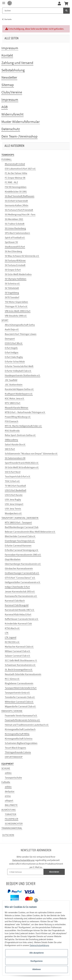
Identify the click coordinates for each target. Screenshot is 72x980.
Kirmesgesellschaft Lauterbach (20, 729)
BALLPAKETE (11, 805)
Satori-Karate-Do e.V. (15, 444)
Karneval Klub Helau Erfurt (18, 614)
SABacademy (11, 440)
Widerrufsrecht (12, 114)
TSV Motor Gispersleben (16, 302)
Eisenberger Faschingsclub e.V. (20, 541)
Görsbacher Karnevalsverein (19, 568)
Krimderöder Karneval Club (18, 623)
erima (8, 796)
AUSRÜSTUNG (9, 810)
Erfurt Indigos (12, 352)
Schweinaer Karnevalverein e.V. (20, 665)
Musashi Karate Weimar (17, 407)
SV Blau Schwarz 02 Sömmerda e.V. (22, 256)
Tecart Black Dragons (15, 748)
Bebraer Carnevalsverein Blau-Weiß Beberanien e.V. (30, 532)
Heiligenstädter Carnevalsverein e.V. (23, 582)
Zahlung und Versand (17, 63)
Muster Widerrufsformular (21, 122)
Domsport (10, 339)
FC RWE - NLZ (11, 182)
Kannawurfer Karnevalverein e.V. (21, 596)
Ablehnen (37, 969)
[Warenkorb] (66, 4)
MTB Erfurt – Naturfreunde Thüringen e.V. (25, 412)
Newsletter (9, 77)
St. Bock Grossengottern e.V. (19, 669)
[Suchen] (33, 11)
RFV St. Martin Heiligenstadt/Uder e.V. (23, 426)
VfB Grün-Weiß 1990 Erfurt (18, 311)
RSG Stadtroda (12, 431)
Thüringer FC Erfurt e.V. (16, 306)
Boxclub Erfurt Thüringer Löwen (21, 334)
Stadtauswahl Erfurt (15, 247)
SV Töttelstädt (12, 288)
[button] (59, 4)
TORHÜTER (11, 814)
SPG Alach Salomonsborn (17, 233)
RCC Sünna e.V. (12, 679)
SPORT (5, 320)
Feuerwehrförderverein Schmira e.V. (22, 720)
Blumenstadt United (15, 164)
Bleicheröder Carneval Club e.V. (20, 536)
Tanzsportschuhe (13, 778)
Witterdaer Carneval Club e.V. (19, 702)
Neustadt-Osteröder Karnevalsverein (23, 674)
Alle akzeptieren (37, 953)
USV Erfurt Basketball (15, 490)
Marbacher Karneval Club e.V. (19, 647)
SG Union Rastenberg (15, 228)
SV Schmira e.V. (12, 283)
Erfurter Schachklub (15, 362)
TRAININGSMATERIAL (12, 828)
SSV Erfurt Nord (13, 472)
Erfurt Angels (11, 348)
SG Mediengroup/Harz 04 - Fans (20, 214)
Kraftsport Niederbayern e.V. (19, 394)
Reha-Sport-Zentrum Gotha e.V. (20, 435)
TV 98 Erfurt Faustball (15, 486)
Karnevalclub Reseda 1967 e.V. (20, 610)
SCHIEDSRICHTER (14, 824)
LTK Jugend (11, 637)
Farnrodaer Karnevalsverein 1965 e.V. (23, 555)
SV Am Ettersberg (13, 251)
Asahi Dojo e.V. (12, 329)
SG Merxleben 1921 (14, 219)
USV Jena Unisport (14, 504)
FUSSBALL (7, 159)
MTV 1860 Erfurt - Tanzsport (18, 522)
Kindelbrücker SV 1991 (16, 192)
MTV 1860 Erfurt (13, 403)
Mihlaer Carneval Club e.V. (18, 651)
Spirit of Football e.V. (15, 237)
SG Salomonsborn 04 (15, 458)
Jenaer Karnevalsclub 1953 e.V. (20, 591)
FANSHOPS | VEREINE (12, 711)
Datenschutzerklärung (23, 860)
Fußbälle (6, 782)
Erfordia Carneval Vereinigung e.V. (22, 550)
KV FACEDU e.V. (12, 642)
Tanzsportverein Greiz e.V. (17, 693)
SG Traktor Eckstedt (15, 224)
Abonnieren (54, 872)
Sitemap (8, 85)
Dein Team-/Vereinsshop (19, 136)
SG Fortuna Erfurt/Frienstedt (19, 210)
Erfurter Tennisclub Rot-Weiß (19, 366)
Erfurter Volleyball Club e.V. (18, 371)
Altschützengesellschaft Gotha (20, 325)
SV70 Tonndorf (12, 297)
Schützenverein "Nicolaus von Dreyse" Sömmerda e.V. (31, 453)
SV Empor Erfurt (13, 270)
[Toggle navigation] (4, 2)
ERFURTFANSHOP (14, 757)
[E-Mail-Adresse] (25, 872)
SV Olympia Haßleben (16, 279)
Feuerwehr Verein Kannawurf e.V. (21, 715)
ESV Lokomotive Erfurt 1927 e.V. (20, 169)
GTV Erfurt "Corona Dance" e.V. (20, 578)
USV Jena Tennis (13, 509)
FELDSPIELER (12, 819)
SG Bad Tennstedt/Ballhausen (20, 196)
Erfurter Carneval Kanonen (18, 545)
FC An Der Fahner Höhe (16, 173)
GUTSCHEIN (8, 835)
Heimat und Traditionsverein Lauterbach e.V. (27, 725)
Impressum (10, 48)
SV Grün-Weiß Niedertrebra (18, 274)
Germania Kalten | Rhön (17, 205)
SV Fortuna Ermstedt (15, 265)
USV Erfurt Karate (14, 495)
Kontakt (7, 55)
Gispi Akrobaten (13, 559)
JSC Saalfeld (11, 380)
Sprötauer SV (11, 242)
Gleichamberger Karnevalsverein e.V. (23, 564)
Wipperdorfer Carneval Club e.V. (20, 706)
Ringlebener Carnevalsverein (19, 683)
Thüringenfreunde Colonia (18, 752)
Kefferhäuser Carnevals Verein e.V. (22, 619)
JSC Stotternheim (14, 385)
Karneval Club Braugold (17, 605)
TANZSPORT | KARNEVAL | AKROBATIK (20, 518)
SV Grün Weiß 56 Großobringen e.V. (22, 467)
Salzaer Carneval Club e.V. (18, 656)
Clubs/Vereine (12, 92)
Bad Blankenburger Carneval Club (22, 527)
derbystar (10, 791)
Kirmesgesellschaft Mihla (17, 734)
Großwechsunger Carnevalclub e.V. (22, 573)
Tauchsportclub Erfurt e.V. (18, 476)
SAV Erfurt (10, 449)
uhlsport (9, 800)
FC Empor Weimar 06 (15, 178)
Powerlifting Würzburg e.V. (18, 417)
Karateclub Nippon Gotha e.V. (19, 389)
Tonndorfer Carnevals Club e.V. (20, 697)
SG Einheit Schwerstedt (16, 201)
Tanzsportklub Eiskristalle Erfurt (21, 688)
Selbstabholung (13, 70)
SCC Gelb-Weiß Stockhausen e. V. (21, 660)
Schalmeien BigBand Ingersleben (21, 743)
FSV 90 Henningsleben (16, 187)
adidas (8, 773)
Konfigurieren (37, 961)
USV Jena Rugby (13, 499)
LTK (7, 633)
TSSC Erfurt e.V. (12, 481)
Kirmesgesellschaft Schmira (19, 739)
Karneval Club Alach (15, 601)
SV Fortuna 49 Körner (15, 260)
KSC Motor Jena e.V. (15, 398)
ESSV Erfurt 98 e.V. (14, 343)
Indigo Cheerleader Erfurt (17, 587)
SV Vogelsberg (12, 293)
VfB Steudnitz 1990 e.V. (16, 316)
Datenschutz (11, 129)
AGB (5, 107)
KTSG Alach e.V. (12, 628)
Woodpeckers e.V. (13, 513)
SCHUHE (6, 768)
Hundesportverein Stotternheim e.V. (23, 375)
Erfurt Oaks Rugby (14, 357)
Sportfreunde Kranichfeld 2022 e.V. (22, 463)
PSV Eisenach (12, 421)
